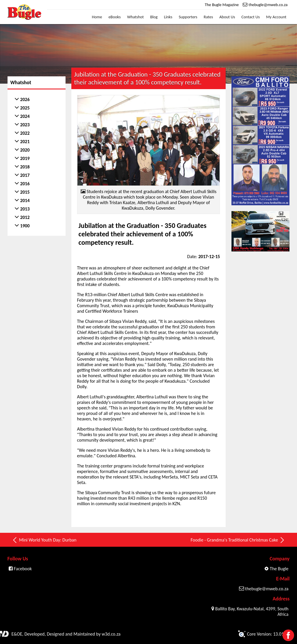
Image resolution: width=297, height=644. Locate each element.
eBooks (115, 17)
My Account (276, 17)
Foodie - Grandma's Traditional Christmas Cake (238, 540)
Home (97, 17)
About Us (227, 17)
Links (168, 17)
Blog (154, 17)
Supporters (188, 17)
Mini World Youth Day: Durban (44, 540)
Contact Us (250, 17)
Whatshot (135, 17)
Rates (208, 17)
